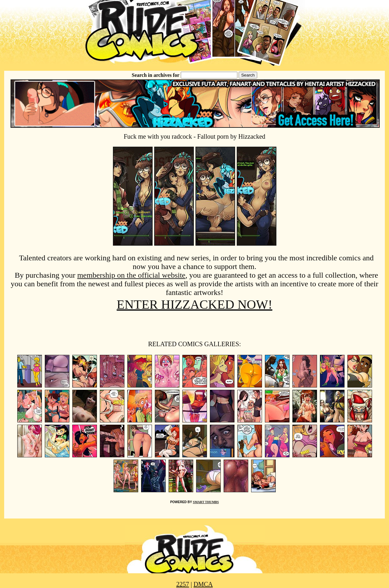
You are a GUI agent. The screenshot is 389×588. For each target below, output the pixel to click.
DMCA (203, 584)
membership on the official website (131, 275)
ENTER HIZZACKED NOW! (195, 304)
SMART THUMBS (206, 502)
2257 (183, 584)
